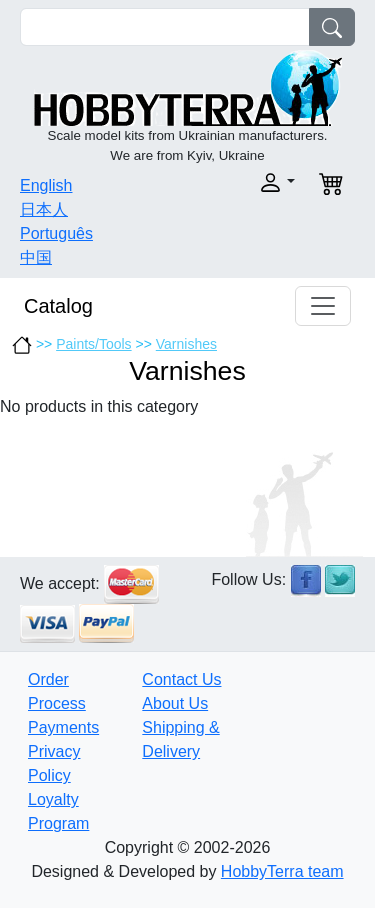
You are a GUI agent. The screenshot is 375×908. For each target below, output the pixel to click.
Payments (63, 727)
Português (56, 233)
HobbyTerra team (282, 871)
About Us (175, 703)
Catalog (58, 306)
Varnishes (186, 344)
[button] (248, 182)
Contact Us (181, 679)
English (46, 185)
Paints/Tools (93, 344)
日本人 (44, 209)
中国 (36, 257)
